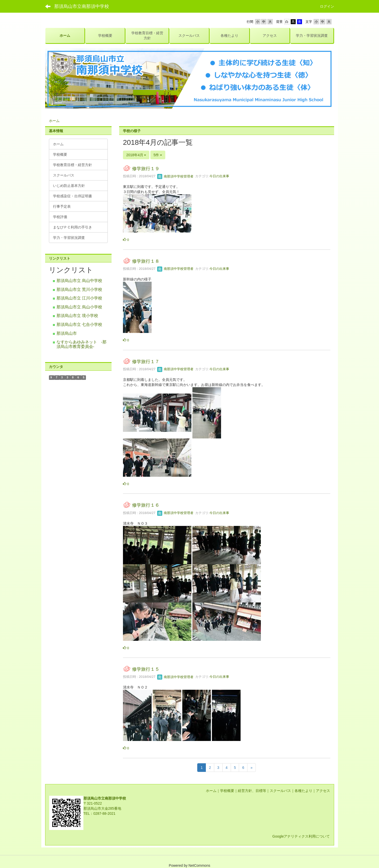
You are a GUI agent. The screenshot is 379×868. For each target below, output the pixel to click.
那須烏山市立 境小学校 (77, 316)
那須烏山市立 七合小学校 (79, 324)
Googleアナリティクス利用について (301, 836)
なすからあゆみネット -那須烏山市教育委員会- (82, 344)
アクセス (323, 791)
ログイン (327, 6)
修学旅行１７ (146, 362)
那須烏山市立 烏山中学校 (79, 281)
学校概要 (227, 791)
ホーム (54, 121)
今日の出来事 (219, 176)
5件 (158, 155)
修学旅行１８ (146, 261)
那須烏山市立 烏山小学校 (79, 307)
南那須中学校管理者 (175, 176)
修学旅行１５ (146, 669)
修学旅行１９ (146, 169)
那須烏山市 (67, 333)
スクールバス (280, 791)
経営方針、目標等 (252, 791)
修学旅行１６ (146, 505)
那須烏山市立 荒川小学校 (79, 289)
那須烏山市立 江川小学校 (79, 298)
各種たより (303, 791)
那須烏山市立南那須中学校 (82, 6)
